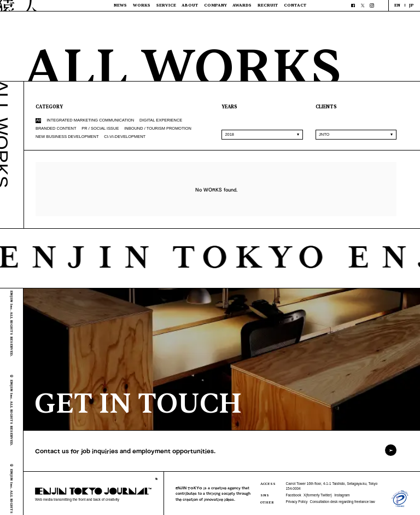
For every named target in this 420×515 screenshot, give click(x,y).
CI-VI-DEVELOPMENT (125, 137)
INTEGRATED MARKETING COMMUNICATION (90, 120)
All (38, 121)
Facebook (294, 495)
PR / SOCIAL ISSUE (100, 128)
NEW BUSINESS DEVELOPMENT (67, 137)
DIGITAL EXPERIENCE (161, 120)
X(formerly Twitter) (318, 495)
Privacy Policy (297, 502)
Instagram (342, 495)
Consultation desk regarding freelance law (343, 502)
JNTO (324, 134)
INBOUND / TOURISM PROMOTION (158, 128)
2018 (229, 134)
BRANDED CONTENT (56, 128)
